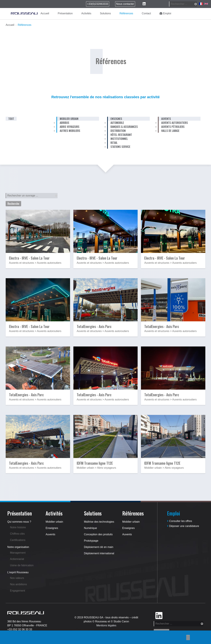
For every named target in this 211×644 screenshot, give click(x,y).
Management (18, 553)
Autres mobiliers (70, 131)
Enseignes (52, 528)
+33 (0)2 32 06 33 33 (20, 629)
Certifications (18, 540)
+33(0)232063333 (98, 4)
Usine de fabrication (22, 565)
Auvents (50, 534)
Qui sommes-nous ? (19, 522)
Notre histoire (18, 527)
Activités (86, 13)
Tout (11, 119)
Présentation (65, 13)
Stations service (120, 147)
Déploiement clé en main (99, 547)
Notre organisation (18, 547)
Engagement (18, 591)
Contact (146, 13)
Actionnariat (17, 559)
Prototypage (91, 541)
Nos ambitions (18, 584)
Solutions (105, 13)
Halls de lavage (170, 131)
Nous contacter (125, 4)
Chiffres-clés (17, 534)
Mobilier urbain (54, 522)
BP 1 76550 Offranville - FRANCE (27, 625)
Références (126, 13)
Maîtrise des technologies (99, 522)
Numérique (91, 528)
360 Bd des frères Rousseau (24, 621)
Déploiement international (99, 553)
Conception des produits (98, 534)
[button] (38, 232)
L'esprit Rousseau (18, 572)
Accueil (45, 13)
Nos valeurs (17, 578)
